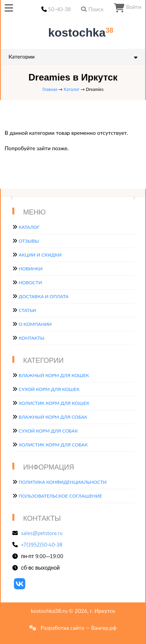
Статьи (27, 310)
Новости (30, 283)
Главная (50, 89)
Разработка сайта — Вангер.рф (78, 628)
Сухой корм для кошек (49, 389)
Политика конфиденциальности (63, 482)
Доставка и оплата (43, 296)
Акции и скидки (40, 255)
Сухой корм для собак (48, 431)
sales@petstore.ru (42, 533)
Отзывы (29, 241)
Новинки (31, 269)
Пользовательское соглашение (60, 496)
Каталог (72, 89)
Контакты (31, 338)
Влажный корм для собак (53, 417)
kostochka (75, 33)
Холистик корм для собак (53, 445)
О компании (35, 324)
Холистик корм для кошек (54, 403)
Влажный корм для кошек (54, 375)
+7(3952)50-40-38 (42, 545)
